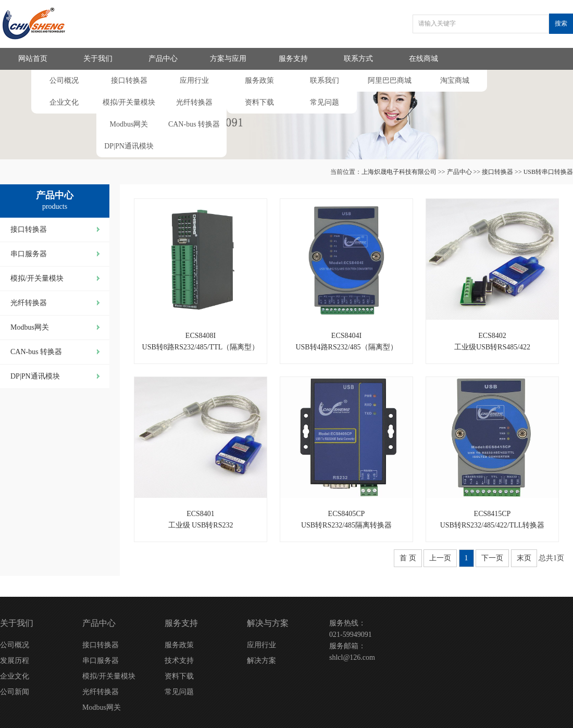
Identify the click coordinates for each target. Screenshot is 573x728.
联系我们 (325, 80)
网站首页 (33, 59)
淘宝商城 (455, 80)
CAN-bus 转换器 (194, 124)
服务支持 (293, 59)
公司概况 (64, 80)
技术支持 (179, 661)
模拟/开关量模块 (129, 102)
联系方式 (358, 59)
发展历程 (15, 661)
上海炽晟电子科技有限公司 (399, 172)
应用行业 (194, 80)
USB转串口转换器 (548, 172)
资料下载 (259, 102)
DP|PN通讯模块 (129, 146)
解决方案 (261, 661)
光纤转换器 (194, 102)
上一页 (440, 558)
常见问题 (325, 102)
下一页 (492, 558)
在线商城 (423, 59)
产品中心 (163, 59)
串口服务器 (29, 254)
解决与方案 (268, 623)
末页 (524, 558)
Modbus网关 (129, 124)
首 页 (408, 558)
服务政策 (259, 80)
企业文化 (64, 102)
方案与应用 (228, 59)
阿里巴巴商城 (390, 80)
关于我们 (98, 59)
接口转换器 (129, 80)
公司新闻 (15, 692)
